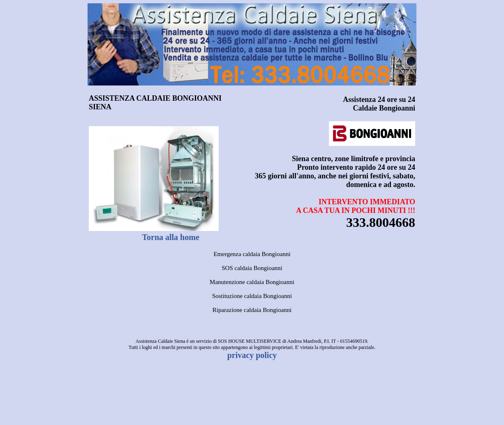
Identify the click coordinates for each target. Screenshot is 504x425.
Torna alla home (171, 237)
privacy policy (252, 355)
